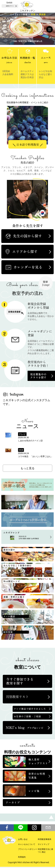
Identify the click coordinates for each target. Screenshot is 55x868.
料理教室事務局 (45, 839)
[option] (28, 127)
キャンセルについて (27, 844)
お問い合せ (23, 839)
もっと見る (27, 468)
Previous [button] (19, 121)
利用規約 (22, 857)
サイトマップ (44, 844)
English (9, 2)
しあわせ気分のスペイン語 (30, 441)
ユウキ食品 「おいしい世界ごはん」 (35, 456)
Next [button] (38, 121)
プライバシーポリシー (28, 849)
